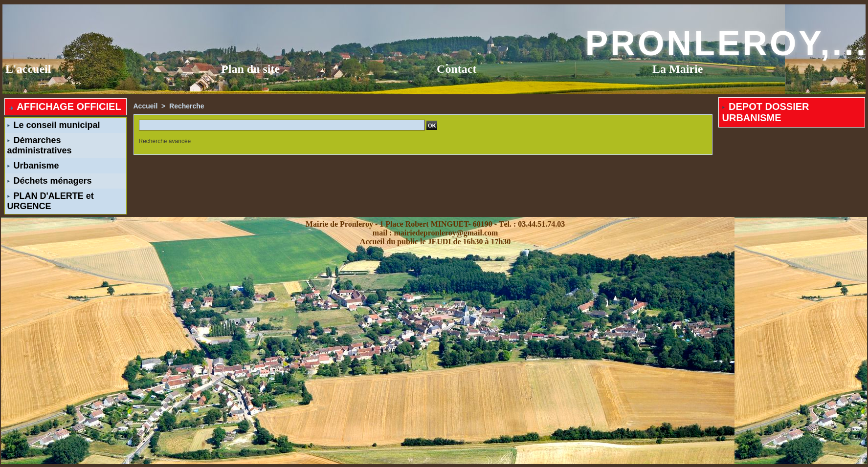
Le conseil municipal (54, 125)
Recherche (187, 106)
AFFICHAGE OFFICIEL (64, 106)
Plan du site (250, 69)
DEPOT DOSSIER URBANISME (766, 112)
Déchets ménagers (50, 181)
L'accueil (28, 69)
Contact (456, 69)
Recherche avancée (165, 141)
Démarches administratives (40, 145)
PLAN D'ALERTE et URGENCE (51, 201)
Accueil (146, 106)
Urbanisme (33, 166)
